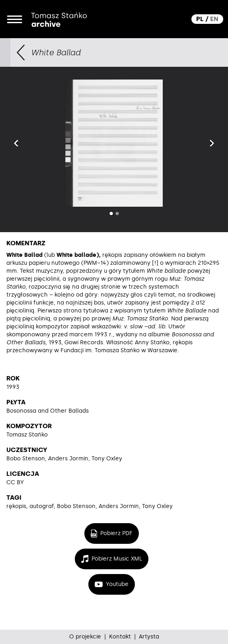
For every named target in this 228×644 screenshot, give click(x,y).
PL (200, 19)
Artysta (149, 637)
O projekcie (85, 637)
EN (214, 19)
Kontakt (120, 637)
